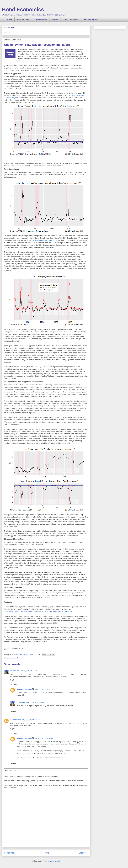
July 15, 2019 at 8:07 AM (44, 738)
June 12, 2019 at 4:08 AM (35, 702)
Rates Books (41, 19)
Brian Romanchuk (24, 689)
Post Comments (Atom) (51, 861)
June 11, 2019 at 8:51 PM (44, 689)
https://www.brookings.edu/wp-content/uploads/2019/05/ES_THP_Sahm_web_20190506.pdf (38, 611)
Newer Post (9, 853)
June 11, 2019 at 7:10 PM (29, 671)
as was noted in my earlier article (45, 240)
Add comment (11, 770)
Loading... (8, 32)
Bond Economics (23, 9)
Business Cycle (16, 658)
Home (9, 19)
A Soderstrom (16, 720)
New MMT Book (24, 19)
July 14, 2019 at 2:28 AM (31, 720)
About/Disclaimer (71, 19)
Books (55, 19)
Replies (16, 685)
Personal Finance (91, 19)
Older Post (83, 853)
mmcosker (14, 671)
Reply (12, 680)
